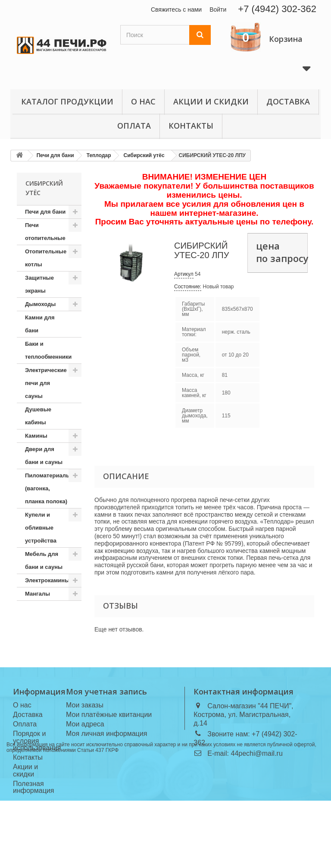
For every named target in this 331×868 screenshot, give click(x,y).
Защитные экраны (39, 284)
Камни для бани (40, 324)
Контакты (191, 126)
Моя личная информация (106, 734)
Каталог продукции (67, 101)
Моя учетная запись (106, 691)
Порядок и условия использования (37, 741)
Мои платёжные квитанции (109, 715)
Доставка (288, 101)
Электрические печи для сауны (46, 383)
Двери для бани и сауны (44, 456)
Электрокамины (47, 580)
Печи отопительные (45, 232)
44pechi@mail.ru (257, 753)
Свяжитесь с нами (176, 9)
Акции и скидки (211, 101)
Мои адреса (85, 724)
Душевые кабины (38, 416)
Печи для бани (45, 212)
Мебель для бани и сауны (44, 560)
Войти (218, 9)
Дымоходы (40, 304)
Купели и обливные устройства (41, 528)
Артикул (184, 274)
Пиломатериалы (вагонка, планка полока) (48, 488)
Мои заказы (85, 705)
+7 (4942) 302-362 (277, 9)
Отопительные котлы (46, 258)
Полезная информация (33, 787)
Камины (36, 436)
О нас (143, 101)
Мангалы (37, 594)
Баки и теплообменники (48, 350)
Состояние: (188, 287)
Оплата (134, 126)
